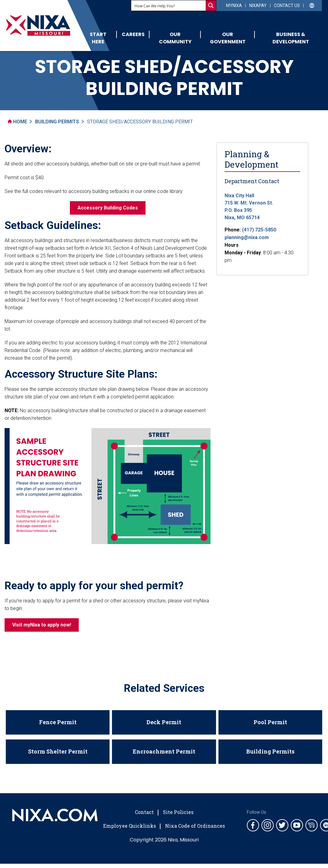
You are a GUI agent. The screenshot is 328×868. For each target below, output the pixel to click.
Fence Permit (58, 722)
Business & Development (291, 38)
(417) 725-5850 (259, 230)
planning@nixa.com (247, 237)
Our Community (175, 38)
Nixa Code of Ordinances (195, 826)
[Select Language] (312, 5)
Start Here (98, 38)
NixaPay (258, 5)
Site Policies (178, 812)
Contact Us (287, 5)
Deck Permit (164, 722)
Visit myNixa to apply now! (42, 625)
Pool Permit (270, 722)
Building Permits (57, 122)
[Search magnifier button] (211, 5)
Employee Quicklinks (130, 826)
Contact (144, 812)
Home (17, 122)
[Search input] (169, 5)
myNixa (234, 5)
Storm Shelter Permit (58, 751)
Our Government (228, 38)
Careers (133, 34)
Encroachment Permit (164, 751)
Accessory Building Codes (108, 208)
